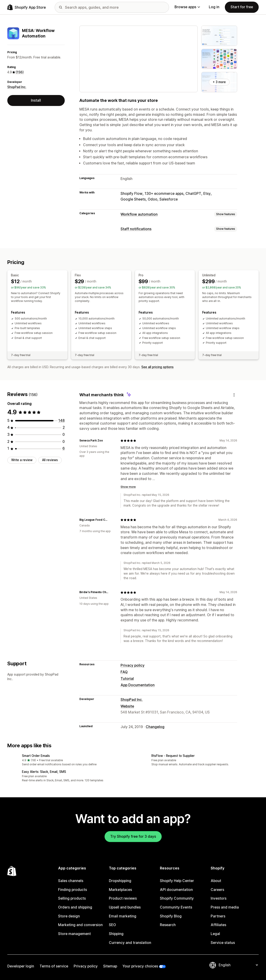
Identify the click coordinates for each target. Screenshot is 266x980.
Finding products (73, 890)
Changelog (155, 727)
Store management (74, 934)
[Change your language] (238, 965)
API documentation (176, 890)
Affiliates (218, 925)
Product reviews (123, 898)
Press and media (225, 907)
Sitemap (110, 966)
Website (127, 706)
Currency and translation (130, 943)
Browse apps (187, 7)
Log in (214, 7)
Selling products (72, 898)
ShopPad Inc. (17, 87)
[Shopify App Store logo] (27, 7)
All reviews (50, 460)
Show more (128, 487)
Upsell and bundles (125, 907)
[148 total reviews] (62, 421)
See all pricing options (157, 367)
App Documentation (138, 685)
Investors (219, 898)
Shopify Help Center (177, 881)
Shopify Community (177, 898)
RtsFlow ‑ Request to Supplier (173, 756)
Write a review (22, 460)
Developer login (21, 966)
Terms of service (54, 966)
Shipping (116, 934)
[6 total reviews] (64, 448)
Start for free (242, 7)
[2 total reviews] (64, 427)
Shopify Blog (171, 916)
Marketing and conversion (80, 925)
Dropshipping (120, 881)
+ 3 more (219, 82)
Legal (215, 934)
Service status (223, 943)
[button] (68, 761)
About (216, 881)
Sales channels (71, 881)
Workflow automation (139, 214)
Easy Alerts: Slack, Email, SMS (44, 772)
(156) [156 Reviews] (20, 72)
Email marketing (123, 916)
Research (168, 925)
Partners (218, 916)
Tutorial (127, 679)
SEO (112, 925)
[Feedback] (234, 395)
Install (36, 100)
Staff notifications (136, 229)
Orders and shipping (75, 907)
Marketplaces (120, 890)
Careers (217, 890)
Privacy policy (133, 665)
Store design (69, 916)
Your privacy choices (140, 966)
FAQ (124, 672)
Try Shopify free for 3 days (133, 836)
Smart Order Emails (36, 756)
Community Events (176, 907)
